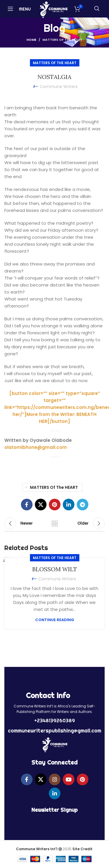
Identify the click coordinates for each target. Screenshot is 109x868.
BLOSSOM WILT (55, 569)
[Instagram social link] (55, 779)
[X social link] (41, 505)
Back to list (55, 523)
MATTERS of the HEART (62, 40)
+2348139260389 (55, 721)
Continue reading (55, 620)
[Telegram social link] (83, 505)
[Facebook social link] (27, 505)
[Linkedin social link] (69, 505)
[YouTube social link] (69, 779)
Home (31, 40)
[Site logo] (53, 9)
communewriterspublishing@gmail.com (54, 731)
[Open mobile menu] (18, 9)
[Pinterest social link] (55, 505)
